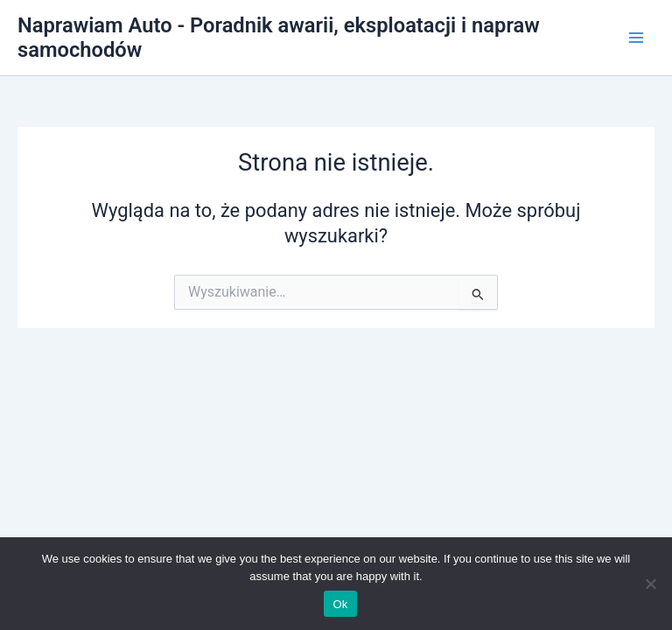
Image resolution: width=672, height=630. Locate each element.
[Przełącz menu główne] (636, 38)
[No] (650, 584)
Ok (340, 604)
